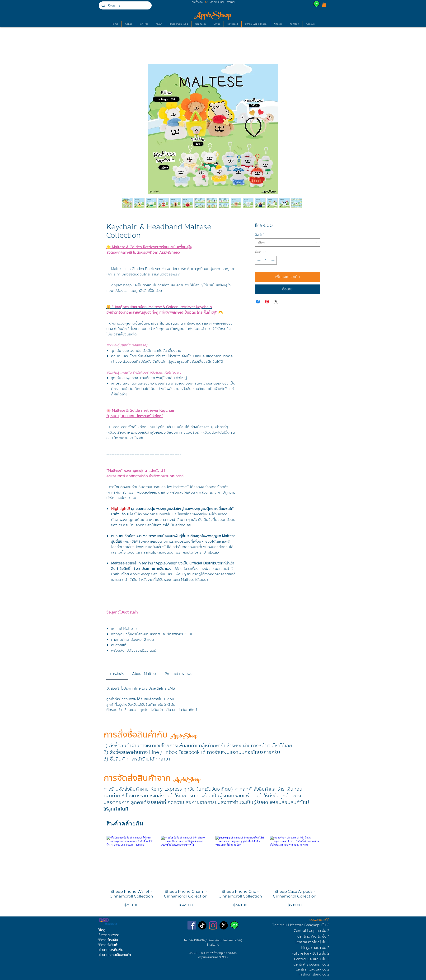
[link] (117, 674)
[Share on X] (276, 302)
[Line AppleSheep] (234, 925)
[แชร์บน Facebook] (258, 302)
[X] (224, 925)
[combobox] (287, 243)
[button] (324, 4)
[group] (213, 874)
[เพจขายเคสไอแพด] (192, 925)
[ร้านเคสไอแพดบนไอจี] (213, 925)
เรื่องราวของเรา (108, 935)
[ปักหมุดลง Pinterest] (267, 302)
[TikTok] (202, 925)
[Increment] (273, 260)
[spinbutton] (266, 260)
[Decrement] (258, 260)
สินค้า (260, 235)
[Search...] (125, 6)
